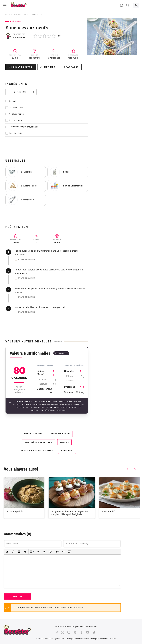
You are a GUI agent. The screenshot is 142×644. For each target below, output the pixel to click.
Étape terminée (25, 259)
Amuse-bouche (33, 434)
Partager (71, 67)
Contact (112, 639)
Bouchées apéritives (38, 442)
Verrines (67, 451)
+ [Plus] (33, 92)
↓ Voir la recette (21, 67)
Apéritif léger (60, 434)
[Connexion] (136, 5)
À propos (40, 639)
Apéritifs (18, 14)
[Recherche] (128, 5)
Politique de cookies (99, 639)
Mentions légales (52, 639)
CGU (63, 639)
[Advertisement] (115, 95)
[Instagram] (69, 632)
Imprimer (48, 67)
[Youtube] (88, 632)
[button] (7, 552)
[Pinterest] (75, 632)
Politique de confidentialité (78, 639)
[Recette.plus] (21, 5)
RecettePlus (19, 37)
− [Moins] (9, 92)
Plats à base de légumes (37, 451)
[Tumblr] (81, 632)
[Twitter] (63, 632)
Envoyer (18, 597)
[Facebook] (57, 632)
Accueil (9, 14)
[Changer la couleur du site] (122, 5)
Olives (64, 442)
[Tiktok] (94, 632)
